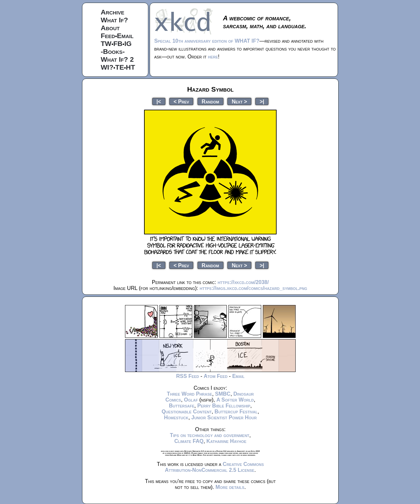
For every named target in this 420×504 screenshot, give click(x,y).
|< (159, 101)
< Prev (181, 101)
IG (128, 44)
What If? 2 (117, 59)
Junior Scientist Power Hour (224, 417)
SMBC (223, 394)
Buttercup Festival (236, 412)
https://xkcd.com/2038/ (243, 282)
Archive (113, 12)
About (110, 28)
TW (106, 44)
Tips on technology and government (210, 435)
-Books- (113, 51)
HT (131, 67)
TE (120, 67)
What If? (114, 20)
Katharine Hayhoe (226, 441)
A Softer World (235, 400)
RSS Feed (188, 376)
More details (230, 487)
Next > (239, 101)
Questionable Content (187, 412)
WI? (107, 67)
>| (262, 101)
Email (125, 36)
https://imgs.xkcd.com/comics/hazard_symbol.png (253, 288)
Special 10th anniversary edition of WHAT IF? (207, 41)
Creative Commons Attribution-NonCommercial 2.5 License (214, 467)
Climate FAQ (189, 441)
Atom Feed (216, 376)
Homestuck (176, 417)
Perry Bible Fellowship (224, 406)
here (213, 57)
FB (118, 44)
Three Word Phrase (189, 394)
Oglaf (191, 400)
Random (210, 101)
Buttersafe (182, 406)
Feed (108, 36)
